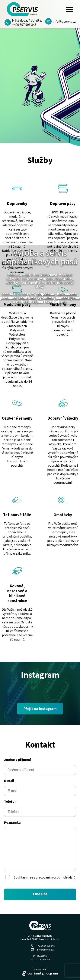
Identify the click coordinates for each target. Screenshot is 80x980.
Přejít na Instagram (40, 709)
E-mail (9, 780)
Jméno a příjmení (17, 760)
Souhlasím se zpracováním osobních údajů (45, 877)
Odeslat (40, 894)
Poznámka (12, 822)
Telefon (10, 801)
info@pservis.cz (60, 21)
